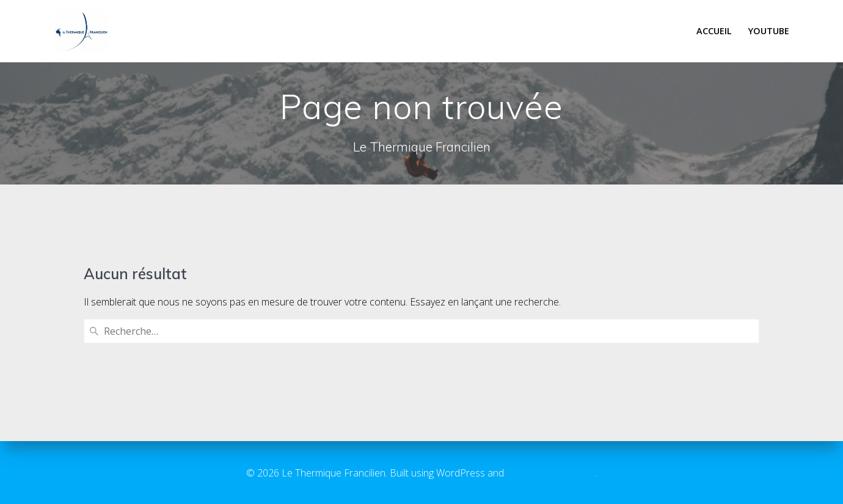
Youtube (769, 31)
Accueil (714, 31)
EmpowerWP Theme (551, 473)
